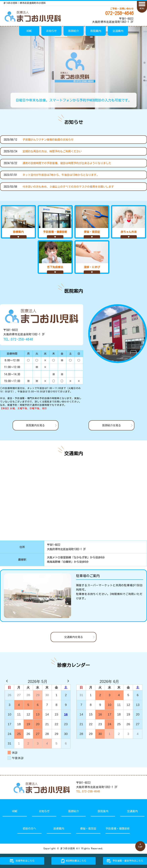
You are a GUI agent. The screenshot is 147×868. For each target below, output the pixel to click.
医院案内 (96, 31)
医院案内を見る (35, 425)
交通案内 (118, 31)
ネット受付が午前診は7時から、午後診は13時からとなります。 (61, 175)
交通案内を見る (74, 637)
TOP (140, 847)
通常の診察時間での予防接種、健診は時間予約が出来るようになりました (67, 163)
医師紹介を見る (112, 425)
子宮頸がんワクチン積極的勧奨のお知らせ (48, 140)
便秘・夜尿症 (88, 829)
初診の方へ (29, 829)
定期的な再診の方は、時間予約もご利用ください (52, 151)
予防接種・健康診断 (118, 829)
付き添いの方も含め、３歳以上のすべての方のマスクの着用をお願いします (68, 187)
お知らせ (51, 31)
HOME (29, 31)
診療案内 (59, 829)
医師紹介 (74, 31)
